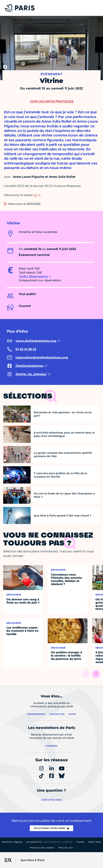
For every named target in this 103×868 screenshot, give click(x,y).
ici (35, 195)
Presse (80, 842)
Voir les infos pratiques (52, 101)
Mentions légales (12, 842)
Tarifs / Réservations (33, 276)
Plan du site (66, 848)
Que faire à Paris (33, 860)
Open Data (95, 842)
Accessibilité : (50, 842)
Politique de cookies (42, 848)
